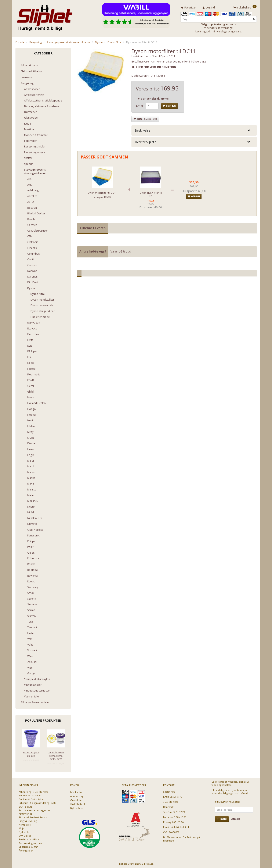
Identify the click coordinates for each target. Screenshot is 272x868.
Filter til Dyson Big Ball (31, 753)
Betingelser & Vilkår (30, 795)
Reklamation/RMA (29, 839)
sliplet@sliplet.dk (180, 826)
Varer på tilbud (121, 251)
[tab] (194, 130)
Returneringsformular (31, 842)
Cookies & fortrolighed (32, 798)
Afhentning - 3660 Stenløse (34, 791)
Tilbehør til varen (93, 227)
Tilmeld (222, 818)
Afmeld (236, 818)
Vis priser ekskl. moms (153, 98)
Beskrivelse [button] (143, 130)
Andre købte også (93, 251)
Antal (140, 105)
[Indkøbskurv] (245, 7)
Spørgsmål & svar (28, 846)
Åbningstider (26, 850)
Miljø (22, 827)
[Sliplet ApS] (45, 16)
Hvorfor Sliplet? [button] (145, 141)
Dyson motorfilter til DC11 (102, 192)
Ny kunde (24, 831)
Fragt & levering (28, 820)
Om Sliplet (25, 835)
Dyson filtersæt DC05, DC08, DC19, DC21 (56, 755)
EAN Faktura (26, 806)
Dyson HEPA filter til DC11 (151, 193)
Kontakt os (25, 824)
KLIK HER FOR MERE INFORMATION (154, 66)
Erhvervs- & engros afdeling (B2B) (37, 802)
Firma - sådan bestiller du (33, 816)
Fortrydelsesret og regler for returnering (35, 811)
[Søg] (254, 18)
